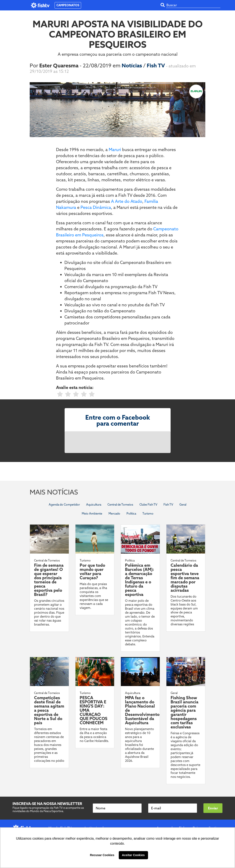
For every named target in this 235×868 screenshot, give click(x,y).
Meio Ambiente (92, 513)
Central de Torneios (120, 505)
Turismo (148, 513)
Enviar (213, 808)
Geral (183, 505)
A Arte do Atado (127, 201)
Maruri (115, 150)
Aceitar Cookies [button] (133, 855)
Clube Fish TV (148, 505)
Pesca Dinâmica (96, 207)
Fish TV (156, 66)
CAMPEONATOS (68, 5)
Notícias (132, 66)
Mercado (114, 513)
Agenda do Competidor (64, 505)
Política (131, 513)
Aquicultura (94, 505)
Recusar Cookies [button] (102, 855)
